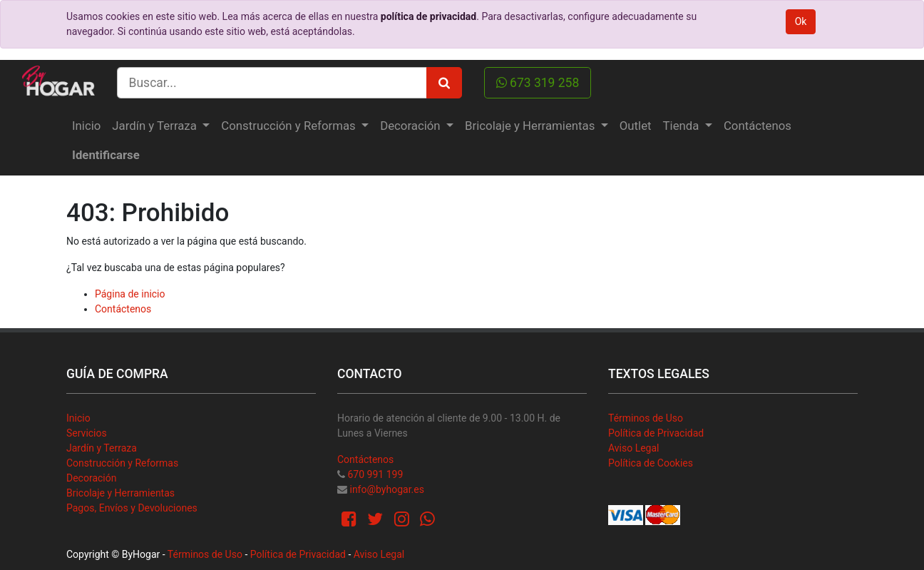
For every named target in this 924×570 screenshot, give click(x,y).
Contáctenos (123, 309)
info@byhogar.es (386, 489)
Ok (801, 21)
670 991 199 (375, 474)
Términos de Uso (646, 418)
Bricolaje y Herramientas (120, 493)
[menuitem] (86, 126)
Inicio (78, 418)
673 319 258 (538, 83)
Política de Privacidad (656, 433)
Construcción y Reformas (122, 463)
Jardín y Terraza (102, 448)
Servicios (87, 433)
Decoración (91, 478)
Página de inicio (130, 294)
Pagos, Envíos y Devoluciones (132, 508)
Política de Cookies (651, 463)
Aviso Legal (634, 448)
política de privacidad (428, 16)
